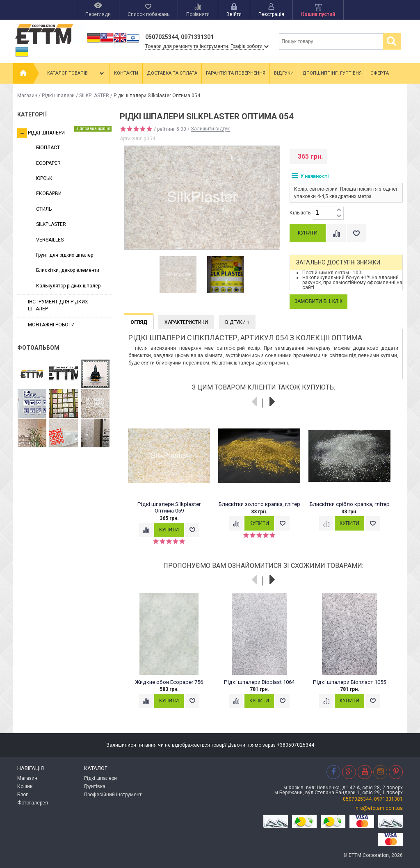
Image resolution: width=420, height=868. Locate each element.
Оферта (380, 73)
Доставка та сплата (172, 73)
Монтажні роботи (51, 325)
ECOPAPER (48, 163)
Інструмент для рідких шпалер (58, 305)
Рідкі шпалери (58, 96)
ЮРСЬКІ (45, 178)
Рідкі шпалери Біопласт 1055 (349, 682)
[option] (178, 275)
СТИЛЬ (44, 209)
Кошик (25, 786)
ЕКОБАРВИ (49, 194)
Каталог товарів (76, 73)
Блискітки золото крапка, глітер (259, 504)
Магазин (27, 96)
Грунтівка (95, 786)
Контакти (126, 73)
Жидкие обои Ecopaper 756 (169, 682)
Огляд (139, 322)
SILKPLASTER (94, 96)
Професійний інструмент (113, 795)
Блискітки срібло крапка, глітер (350, 504)
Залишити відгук (210, 129)
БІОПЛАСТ (48, 148)
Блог (23, 795)
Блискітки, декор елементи (68, 270)
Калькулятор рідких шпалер (68, 286)
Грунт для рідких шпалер (65, 255)
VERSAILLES (50, 240)
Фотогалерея (33, 803)
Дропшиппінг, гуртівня (332, 73)
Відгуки (284, 73)
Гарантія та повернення (236, 73)
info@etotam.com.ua (379, 808)
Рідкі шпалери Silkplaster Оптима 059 (169, 507)
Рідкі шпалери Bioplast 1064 (259, 682)
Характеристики (186, 322)
